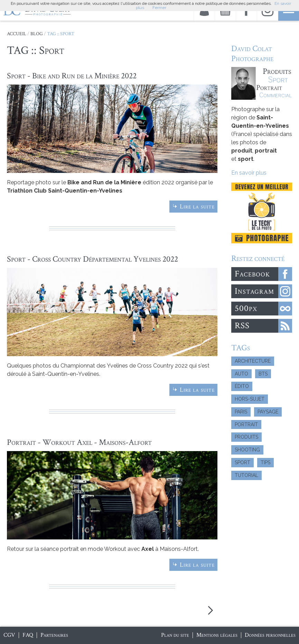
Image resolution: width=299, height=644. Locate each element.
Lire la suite (197, 207)
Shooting (247, 450)
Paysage (268, 412)
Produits (246, 437)
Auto (241, 374)
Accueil (17, 34)
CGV (9, 635)
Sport (242, 462)
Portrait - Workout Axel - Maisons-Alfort (79, 442)
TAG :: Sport (61, 34)
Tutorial (246, 475)
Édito (242, 386)
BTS (263, 374)
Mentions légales (217, 635)
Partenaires (54, 635)
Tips (265, 462)
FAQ (28, 635)
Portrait (246, 425)
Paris (241, 412)
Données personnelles (270, 635)
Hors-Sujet (250, 399)
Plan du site (175, 635)
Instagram (254, 291)
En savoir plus (249, 173)
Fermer (159, 8)
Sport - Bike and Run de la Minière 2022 (72, 76)
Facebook (252, 274)
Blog (37, 34)
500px (246, 308)
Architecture (253, 361)
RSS (242, 326)
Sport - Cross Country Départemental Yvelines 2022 (92, 259)
